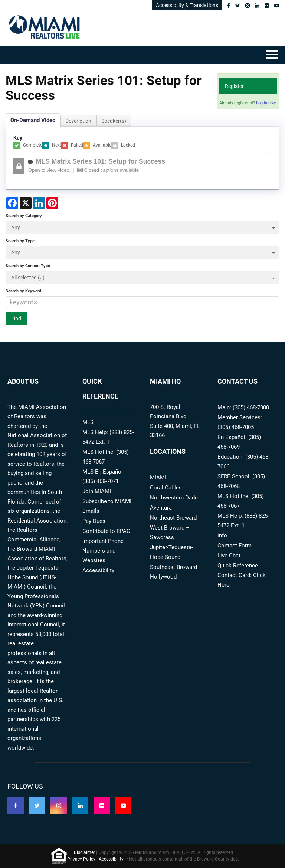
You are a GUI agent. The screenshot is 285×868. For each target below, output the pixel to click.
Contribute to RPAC (106, 531)
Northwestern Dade (174, 498)
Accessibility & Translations (187, 5)
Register (234, 86)
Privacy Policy (81, 859)
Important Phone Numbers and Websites (103, 551)
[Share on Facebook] (12, 203)
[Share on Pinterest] (52, 203)
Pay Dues (94, 521)
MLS (88, 422)
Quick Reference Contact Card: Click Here (242, 575)
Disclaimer (84, 852)
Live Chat (229, 556)
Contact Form (235, 546)
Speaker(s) (114, 121)
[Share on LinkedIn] (39, 203)
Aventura (161, 508)
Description (78, 121)
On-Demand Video (33, 120)
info (222, 535)
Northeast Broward (173, 518)
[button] (148, 166)
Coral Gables (166, 488)
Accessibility (98, 570)
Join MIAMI (97, 491)
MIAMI (158, 478)
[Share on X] (26, 203)
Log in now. (266, 103)
